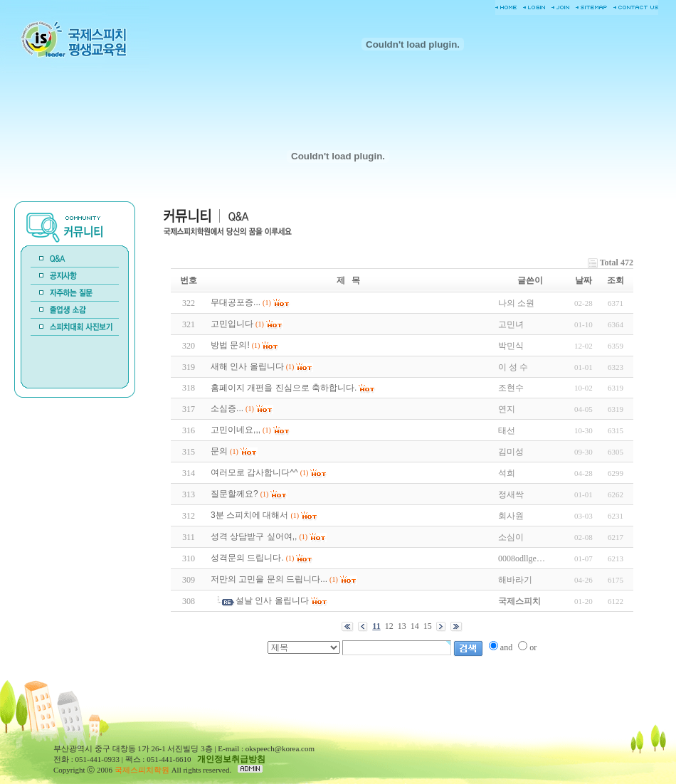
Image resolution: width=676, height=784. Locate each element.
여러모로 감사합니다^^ (254, 472)
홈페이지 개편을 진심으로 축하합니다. (284, 388)
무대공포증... (236, 302)
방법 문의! (230, 345)
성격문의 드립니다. (247, 558)
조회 (616, 280)
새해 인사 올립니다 (247, 366)
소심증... (227, 408)
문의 (219, 451)
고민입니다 (232, 324)
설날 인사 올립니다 (272, 600)
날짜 (583, 280)
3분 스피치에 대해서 (249, 515)
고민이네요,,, (236, 430)
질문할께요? (234, 494)
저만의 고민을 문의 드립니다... (269, 579)
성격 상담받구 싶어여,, (254, 536)
